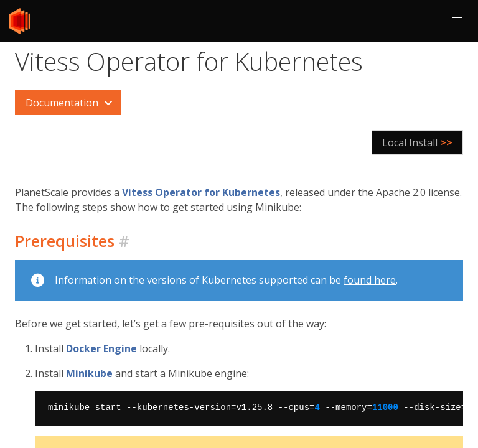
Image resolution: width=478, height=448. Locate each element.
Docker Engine (101, 348)
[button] (457, 21)
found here (370, 280)
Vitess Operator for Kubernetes (201, 192)
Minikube (89, 373)
